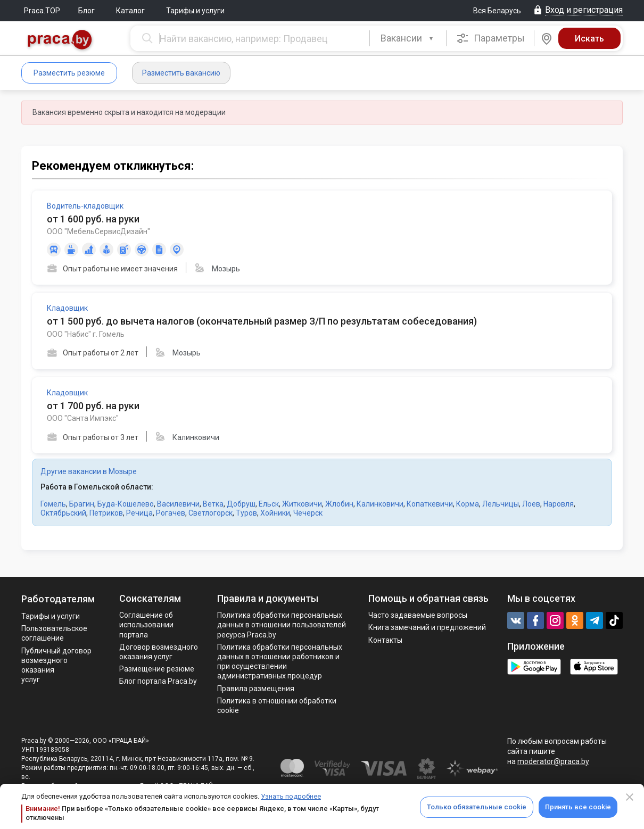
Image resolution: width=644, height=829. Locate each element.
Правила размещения (256, 689)
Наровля (559, 504)
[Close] (630, 797)
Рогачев (171, 513)
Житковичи (302, 504)
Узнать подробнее (291, 796)
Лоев (531, 504)
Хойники (275, 513)
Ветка (213, 504)
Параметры (490, 38)
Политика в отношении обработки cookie (277, 706)
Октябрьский (63, 513)
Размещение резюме (157, 669)
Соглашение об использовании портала (146, 625)
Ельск (269, 504)
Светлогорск (210, 513)
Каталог (130, 11)
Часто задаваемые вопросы (418, 615)
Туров (246, 513)
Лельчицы (501, 504)
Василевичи (178, 504)
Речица (139, 513)
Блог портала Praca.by (158, 681)
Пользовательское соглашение (54, 633)
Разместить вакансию (181, 73)
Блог (86, 11)
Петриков (106, 513)
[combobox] (408, 38)
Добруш (241, 504)
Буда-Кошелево (126, 504)
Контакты (385, 640)
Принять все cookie (578, 807)
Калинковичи (380, 504)
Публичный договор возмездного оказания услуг (56, 665)
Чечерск (308, 513)
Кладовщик (67, 308)
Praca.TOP (42, 11)
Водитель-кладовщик (85, 206)
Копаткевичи (430, 504)
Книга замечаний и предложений (427, 627)
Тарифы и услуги (195, 11)
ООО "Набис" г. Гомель (86, 334)
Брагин (82, 504)
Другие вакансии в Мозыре (89, 471)
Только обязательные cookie (477, 807)
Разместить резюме (69, 73)
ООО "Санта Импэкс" (83, 418)
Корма (468, 504)
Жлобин (339, 504)
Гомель (53, 504)
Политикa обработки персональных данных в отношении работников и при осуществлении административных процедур (280, 662)
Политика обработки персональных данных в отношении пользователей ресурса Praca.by (282, 625)
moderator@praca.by (553, 761)
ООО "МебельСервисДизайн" (98, 231)
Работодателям (58, 599)
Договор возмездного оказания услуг (159, 652)
